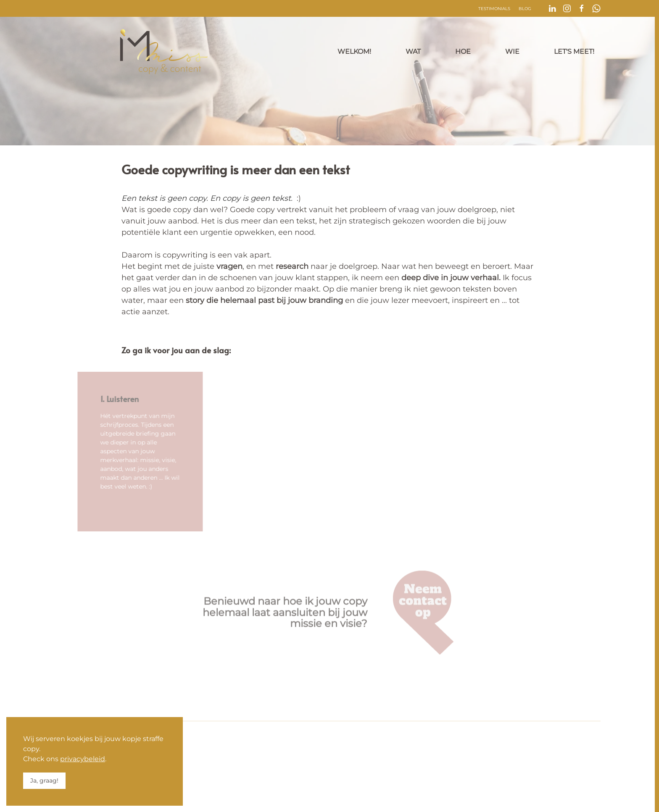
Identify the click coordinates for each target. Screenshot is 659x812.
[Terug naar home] (164, 52)
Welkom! (354, 51)
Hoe (463, 51)
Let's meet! (574, 51)
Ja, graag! (44, 780)
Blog (525, 9)
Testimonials (494, 9)
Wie (512, 51)
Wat (413, 51)
